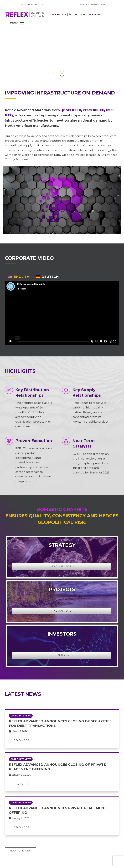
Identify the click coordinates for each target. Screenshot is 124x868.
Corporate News (21, 716)
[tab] (19, 277)
